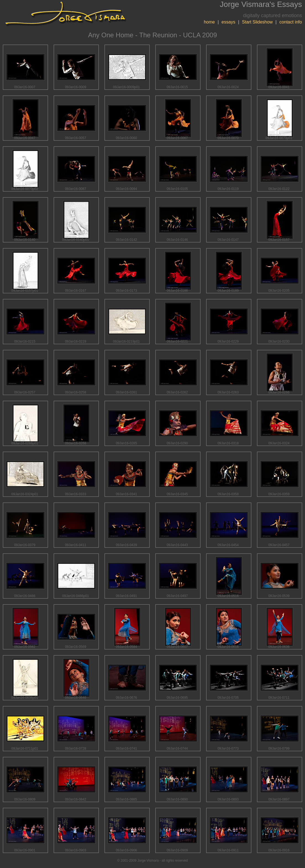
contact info (291, 22)
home (209, 22)
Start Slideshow (257, 22)
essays (228, 22)
